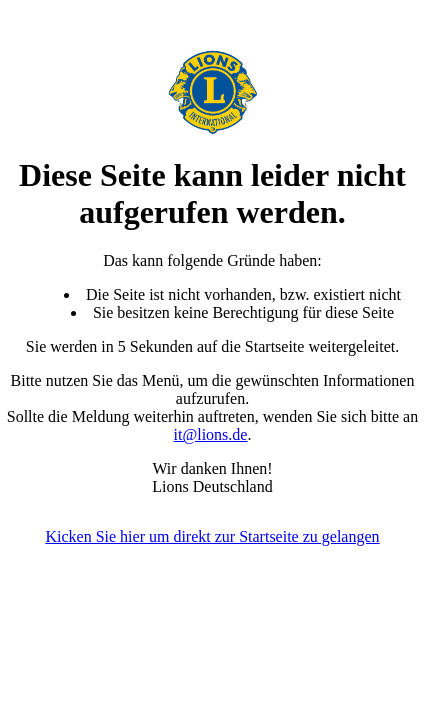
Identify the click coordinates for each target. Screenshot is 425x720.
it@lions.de (211, 434)
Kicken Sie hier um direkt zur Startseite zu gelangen (212, 536)
